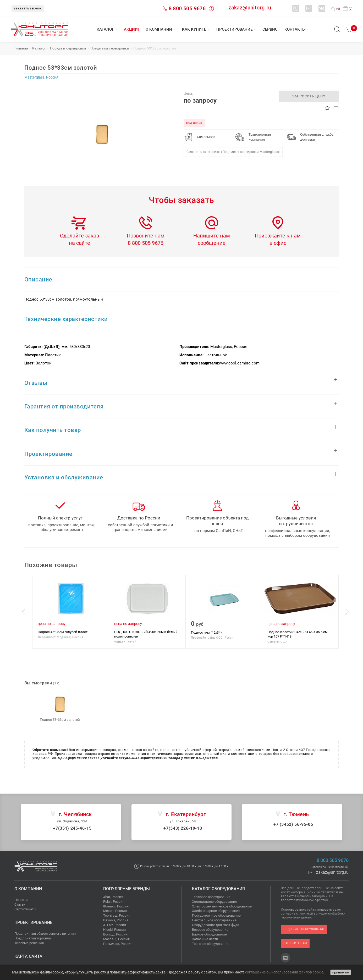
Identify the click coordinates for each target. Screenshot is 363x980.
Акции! (131, 29)
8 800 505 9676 (187, 8)
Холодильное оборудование (214, 902)
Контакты (295, 29)
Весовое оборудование (210, 930)
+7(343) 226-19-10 (183, 828)
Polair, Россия (114, 902)
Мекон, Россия (115, 911)
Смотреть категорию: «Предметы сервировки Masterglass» (233, 152)
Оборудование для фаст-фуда (216, 925)
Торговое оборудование (211, 944)
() (335, 9)
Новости (21, 900)
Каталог (105, 29)
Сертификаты (25, 909)
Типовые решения (29, 943)
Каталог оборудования (218, 889)
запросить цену (309, 96)
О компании (159, 29)
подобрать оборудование (304, 929)
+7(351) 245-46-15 (72, 828)
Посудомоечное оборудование (216, 915)
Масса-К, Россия (116, 939)
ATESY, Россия (115, 925)
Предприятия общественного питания (45, 934)
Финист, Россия (116, 906)
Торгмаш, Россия (117, 915)
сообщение (212, 243)
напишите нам (295, 943)
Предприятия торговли (33, 938)
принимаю (341, 972)
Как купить (194, 29)
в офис (278, 243)
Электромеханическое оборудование (222, 906)
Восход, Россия (115, 934)
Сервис (270, 29)
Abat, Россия (113, 897)
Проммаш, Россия (118, 944)
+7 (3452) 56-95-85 (293, 824)
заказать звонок (28, 8)
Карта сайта (28, 956)
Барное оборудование (209, 934)
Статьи (20, 904)
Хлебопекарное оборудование (216, 911)
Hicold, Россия (114, 930)
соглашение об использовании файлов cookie (284, 972)
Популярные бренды (126, 889)
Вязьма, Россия (116, 920)
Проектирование (234, 29)
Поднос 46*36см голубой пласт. (63, 632)
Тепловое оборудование (211, 897)
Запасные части (205, 939)
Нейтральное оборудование (214, 920)
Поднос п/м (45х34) (206, 632)
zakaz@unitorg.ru (250, 8)
